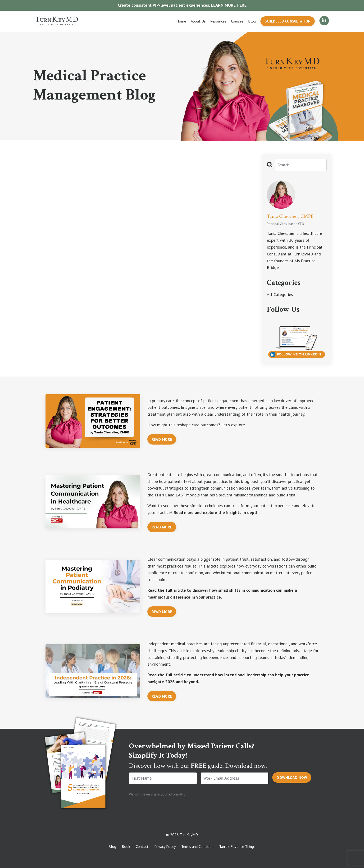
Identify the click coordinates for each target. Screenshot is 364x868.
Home (181, 21)
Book (126, 846)
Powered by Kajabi (182, 856)
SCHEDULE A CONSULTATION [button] (288, 21)
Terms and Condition (197, 846)
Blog (252, 21)
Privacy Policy (165, 846)
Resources (218, 21)
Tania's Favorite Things (237, 846)
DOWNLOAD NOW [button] (292, 777)
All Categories (280, 294)
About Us (198, 21)
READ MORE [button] (162, 439)
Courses (237, 21)
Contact (142, 846)
